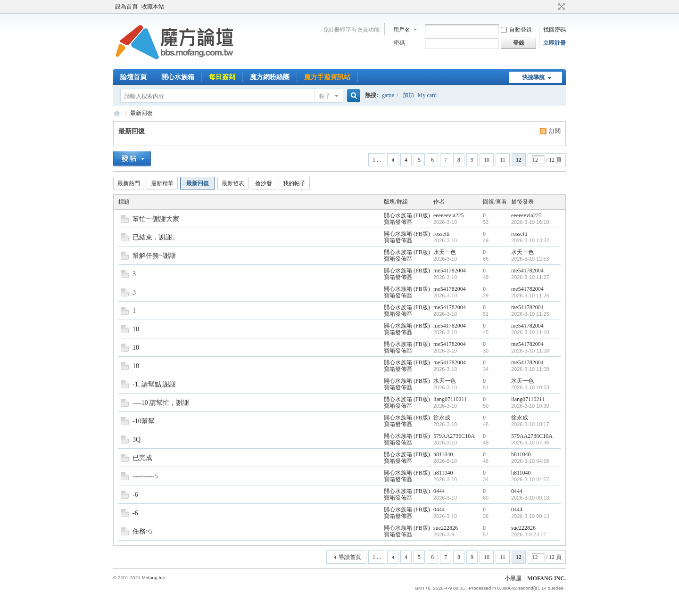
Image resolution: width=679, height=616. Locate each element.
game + (390, 95)
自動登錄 (516, 30)
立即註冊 (555, 43)
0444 (439, 491)
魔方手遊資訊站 (327, 77)
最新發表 (233, 183)
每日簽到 (222, 77)
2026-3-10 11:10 (530, 332)
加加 (408, 95)
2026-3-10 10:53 (530, 387)
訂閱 (555, 131)
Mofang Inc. (154, 578)
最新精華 (162, 183)
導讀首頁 (350, 557)
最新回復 (141, 113)
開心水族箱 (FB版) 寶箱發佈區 (407, 219)
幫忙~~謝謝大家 (156, 219)
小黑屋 (513, 578)
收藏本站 (153, 7)
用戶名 (402, 30)
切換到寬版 (560, 7)
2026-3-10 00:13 (530, 498)
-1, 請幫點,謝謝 (154, 384)
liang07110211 (450, 399)
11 (503, 160)
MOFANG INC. (547, 578)
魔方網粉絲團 (270, 77)
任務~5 (143, 531)
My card (427, 95)
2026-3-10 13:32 (530, 240)
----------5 (145, 476)
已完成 (142, 458)
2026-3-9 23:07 (529, 534)
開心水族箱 (178, 77)
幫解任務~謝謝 (154, 256)
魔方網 (117, 113)
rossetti (442, 234)
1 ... (377, 160)
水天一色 (445, 252)
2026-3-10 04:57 (530, 479)
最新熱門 (129, 183)
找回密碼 (555, 30)
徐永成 (442, 418)
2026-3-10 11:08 (530, 351)
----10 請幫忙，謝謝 (161, 403)
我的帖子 (294, 183)
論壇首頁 (133, 77)
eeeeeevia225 (449, 215)
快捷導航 (533, 77)
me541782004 (450, 271)
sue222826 (446, 528)
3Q (137, 439)
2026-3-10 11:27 (530, 277)
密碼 (399, 43)
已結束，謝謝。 (156, 237)
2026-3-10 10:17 (530, 424)
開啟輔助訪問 (553, 7)
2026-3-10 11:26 (530, 296)
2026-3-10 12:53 (530, 259)
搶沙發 (264, 183)
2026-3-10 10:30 (530, 406)
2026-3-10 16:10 (530, 222)
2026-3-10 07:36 (530, 443)
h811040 (443, 454)
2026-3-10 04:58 (530, 461)
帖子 (325, 96)
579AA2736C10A (454, 436)
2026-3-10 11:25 (530, 314)
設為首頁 (126, 7)
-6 (135, 495)
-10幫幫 (144, 421)
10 (487, 160)
